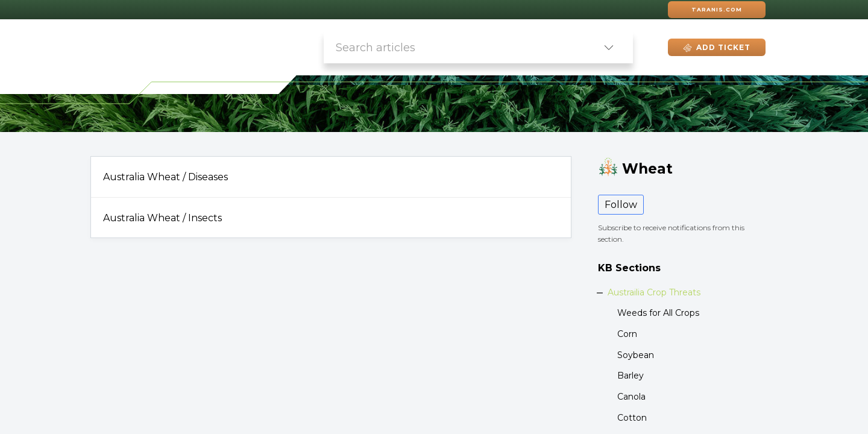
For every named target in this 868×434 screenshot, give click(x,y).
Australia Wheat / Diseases (165, 177)
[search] (454, 47)
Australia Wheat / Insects (162, 218)
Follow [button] (621, 205)
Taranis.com (717, 9)
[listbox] (609, 47)
